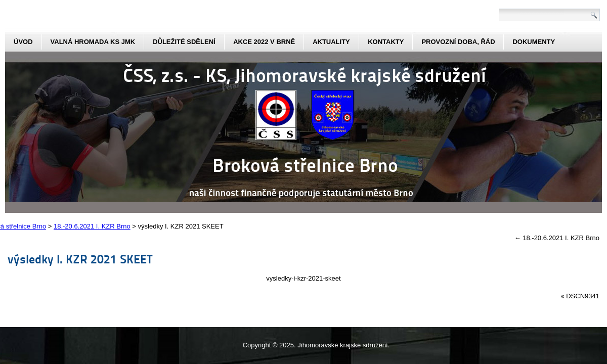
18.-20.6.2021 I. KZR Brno (557, 238)
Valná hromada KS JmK (93, 42)
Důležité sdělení (184, 42)
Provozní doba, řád (458, 42)
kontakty (386, 42)
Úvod (23, 42)
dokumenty (534, 42)
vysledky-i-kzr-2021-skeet (303, 278)
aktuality (331, 42)
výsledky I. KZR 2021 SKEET (80, 259)
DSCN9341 (583, 296)
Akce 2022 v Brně (264, 42)
